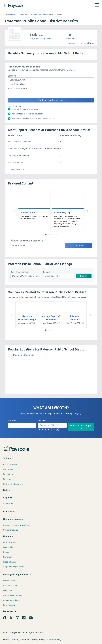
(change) (23, 84)
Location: (12, 76)
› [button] (87, 211)
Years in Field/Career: (18, 89)
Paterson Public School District (41, 15)
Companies (23, 15)
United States (10, 15)
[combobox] (51, 80)
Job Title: (12, 421)
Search (84, 276)
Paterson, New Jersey (24, 355)
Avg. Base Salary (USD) (41, 39)
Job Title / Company (20, 272)
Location (47, 272)
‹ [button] (15, 211)
